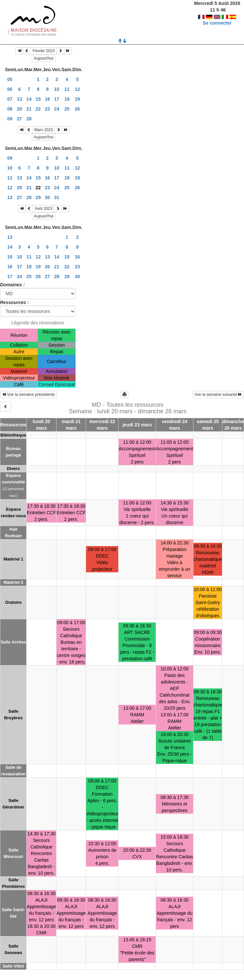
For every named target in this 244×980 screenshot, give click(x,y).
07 (10, 99)
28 (29, 119)
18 (67, 99)
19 (78, 99)
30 (47, 197)
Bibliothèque (13, 435)
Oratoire (13, 602)
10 (57, 89)
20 (20, 109)
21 (29, 109)
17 (57, 99)
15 (38, 99)
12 (78, 89)
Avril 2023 (44, 209)
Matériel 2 (13, 582)
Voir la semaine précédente (28, 395)
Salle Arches (13, 642)
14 (29, 99)
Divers (13, 469)
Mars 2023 (44, 130)
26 (78, 109)
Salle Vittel (13, 966)
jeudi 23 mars (137, 425)
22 (38, 109)
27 (20, 119)
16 (47, 99)
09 (10, 119)
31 (57, 197)
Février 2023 (44, 51)
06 (10, 89)
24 (57, 109)
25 (67, 109)
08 (10, 109)
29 (38, 197)
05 (10, 79)
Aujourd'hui (44, 58)
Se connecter (217, 16)
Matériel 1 (13, 559)
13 (20, 99)
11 (67, 89)
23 (47, 109)
